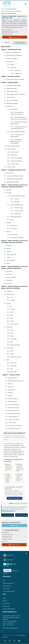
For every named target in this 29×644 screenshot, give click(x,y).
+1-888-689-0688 (12, 621)
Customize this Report (8, 515)
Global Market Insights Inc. (10, 635)
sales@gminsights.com (9, 511)
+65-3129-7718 (10, 625)
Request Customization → (14, 498)
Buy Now (15, 525)
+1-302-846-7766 (10, 623)
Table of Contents (20, 42)
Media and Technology (11, 9)
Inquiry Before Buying (22, 515)
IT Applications (18, 11)
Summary (7, 42)
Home (3, 9)
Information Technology (7, 11)
